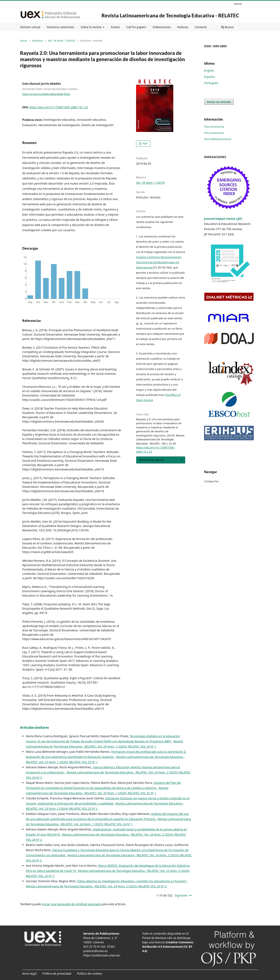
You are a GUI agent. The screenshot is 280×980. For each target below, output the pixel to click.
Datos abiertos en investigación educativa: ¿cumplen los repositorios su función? (132, 881)
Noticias (183, 27)
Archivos (37, 41)
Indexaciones (162, 27)
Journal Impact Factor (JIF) (223, 219)
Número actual (30, 27)
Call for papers (136, 27)
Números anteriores (60, 27)
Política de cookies (90, 973)
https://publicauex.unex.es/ (102, 955)
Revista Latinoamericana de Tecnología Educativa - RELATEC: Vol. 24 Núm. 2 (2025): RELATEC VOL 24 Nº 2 (96, 886)
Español (209, 77)
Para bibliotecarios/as (218, 139)
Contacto (201, 27)
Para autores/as (214, 133)
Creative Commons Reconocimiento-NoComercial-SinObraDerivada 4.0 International (159, 262)
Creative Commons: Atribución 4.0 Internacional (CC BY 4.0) (168, 947)
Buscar (228, 27)
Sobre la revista (91, 27)
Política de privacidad (57, 973)
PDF (145, 144)
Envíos (115, 27)
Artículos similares (34, 727)
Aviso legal (29, 973)
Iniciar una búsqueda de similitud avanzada (71, 904)
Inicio (23, 41)
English (209, 71)
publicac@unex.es (96, 951)
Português (211, 83)
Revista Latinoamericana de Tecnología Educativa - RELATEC (170, 15)
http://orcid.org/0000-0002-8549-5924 (46, 94)
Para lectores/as (214, 127)
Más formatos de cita (151, 460)
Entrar (238, 4)
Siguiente (181, 895)
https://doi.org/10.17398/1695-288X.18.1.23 (59, 107)
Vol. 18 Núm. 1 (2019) (61, 41)
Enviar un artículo (219, 102)
